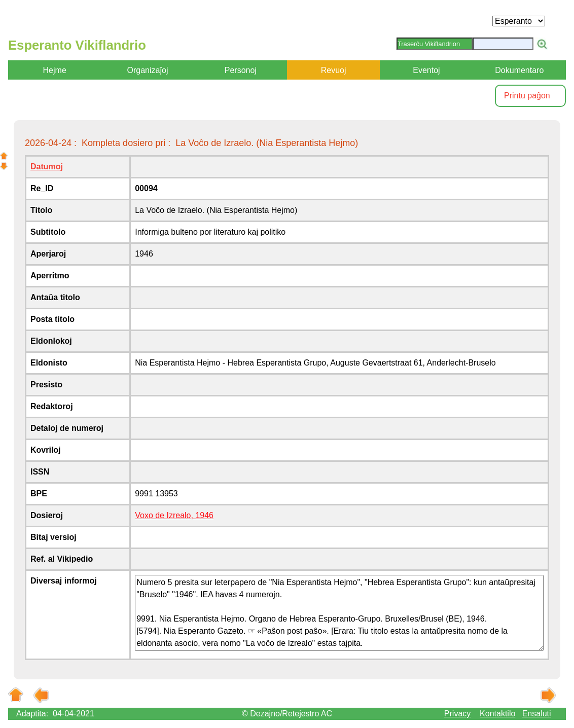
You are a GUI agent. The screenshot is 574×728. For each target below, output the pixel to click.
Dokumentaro (519, 70)
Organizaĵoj (148, 70)
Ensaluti (537, 714)
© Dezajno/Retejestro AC (287, 714)
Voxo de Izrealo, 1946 (174, 515)
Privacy (457, 714)
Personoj (241, 70)
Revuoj (334, 70)
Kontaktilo (497, 714)
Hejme (55, 70)
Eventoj (426, 70)
